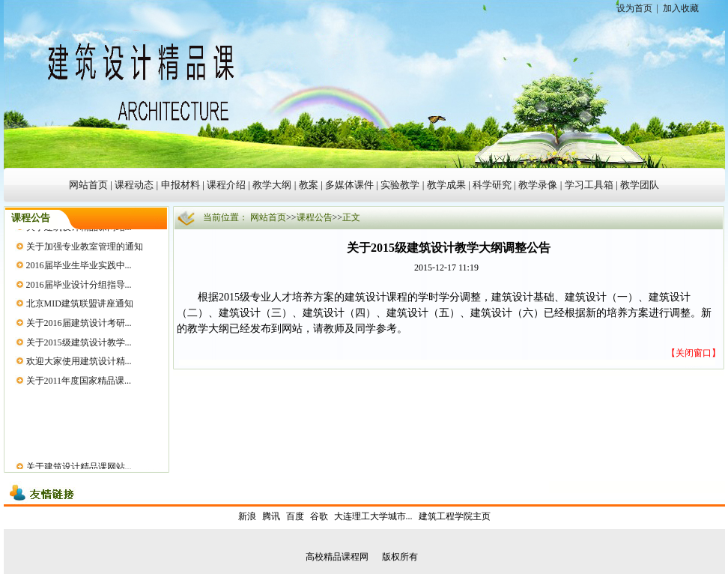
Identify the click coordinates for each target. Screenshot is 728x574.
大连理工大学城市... (373, 516)
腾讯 (271, 516)
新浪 (247, 516)
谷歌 (319, 516)
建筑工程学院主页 (455, 516)
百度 (295, 516)
